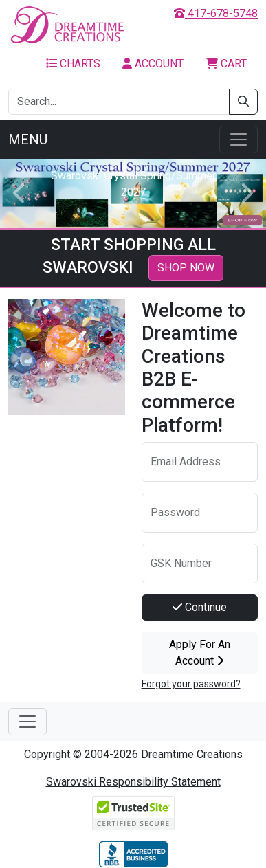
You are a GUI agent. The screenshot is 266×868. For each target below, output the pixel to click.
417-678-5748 (216, 13)
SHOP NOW (186, 268)
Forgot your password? (191, 684)
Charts (73, 64)
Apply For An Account (200, 653)
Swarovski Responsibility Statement (133, 782)
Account (153, 64)
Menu (28, 140)
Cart (226, 64)
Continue (200, 607)
